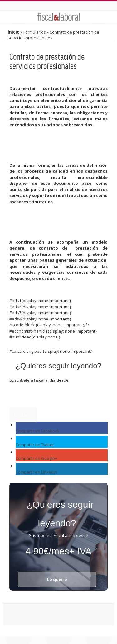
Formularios (35, 32)
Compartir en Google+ (36, 458)
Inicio (14, 32)
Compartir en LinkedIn (36, 472)
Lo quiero (23, 415)
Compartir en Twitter (35, 445)
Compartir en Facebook (38, 431)
